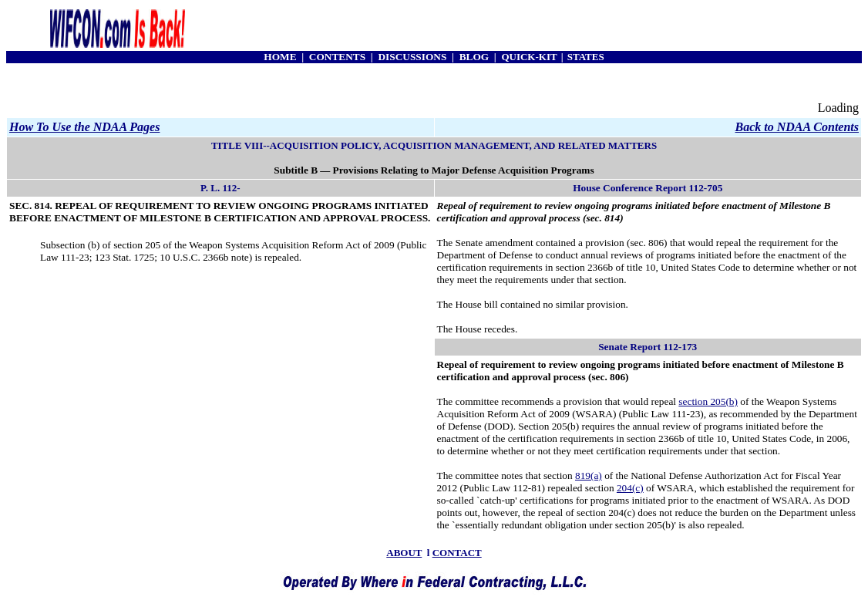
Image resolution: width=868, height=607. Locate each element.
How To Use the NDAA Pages (84, 127)
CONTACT (457, 553)
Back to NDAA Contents (797, 127)
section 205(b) (708, 401)
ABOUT (404, 553)
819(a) (589, 475)
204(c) (630, 488)
